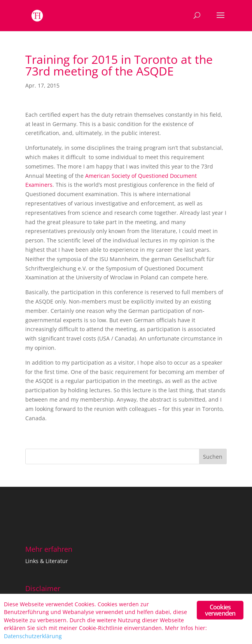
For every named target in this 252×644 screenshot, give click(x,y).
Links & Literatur (47, 561)
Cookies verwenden (220, 610)
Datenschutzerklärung (33, 636)
